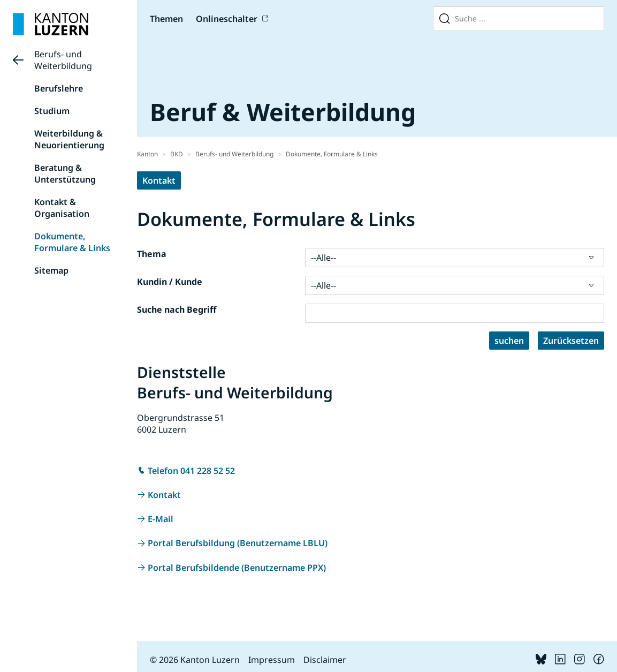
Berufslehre (59, 88)
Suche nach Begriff (177, 309)
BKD (177, 154)
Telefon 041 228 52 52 (191, 471)
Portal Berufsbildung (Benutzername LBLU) (238, 543)
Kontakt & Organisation (62, 208)
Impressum (272, 660)
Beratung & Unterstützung (65, 173)
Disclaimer (325, 660)
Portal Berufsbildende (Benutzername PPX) (237, 568)
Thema (152, 254)
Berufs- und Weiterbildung (63, 60)
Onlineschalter (227, 19)
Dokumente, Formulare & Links (72, 242)
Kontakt (159, 180)
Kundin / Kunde (170, 282)
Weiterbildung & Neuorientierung (69, 139)
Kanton (147, 154)
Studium (52, 111)
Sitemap (51, 270)
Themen (166, 19)
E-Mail (161, 519)
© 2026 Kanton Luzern (195, 660)
